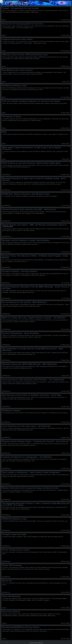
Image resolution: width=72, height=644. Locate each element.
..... (40, 12)
